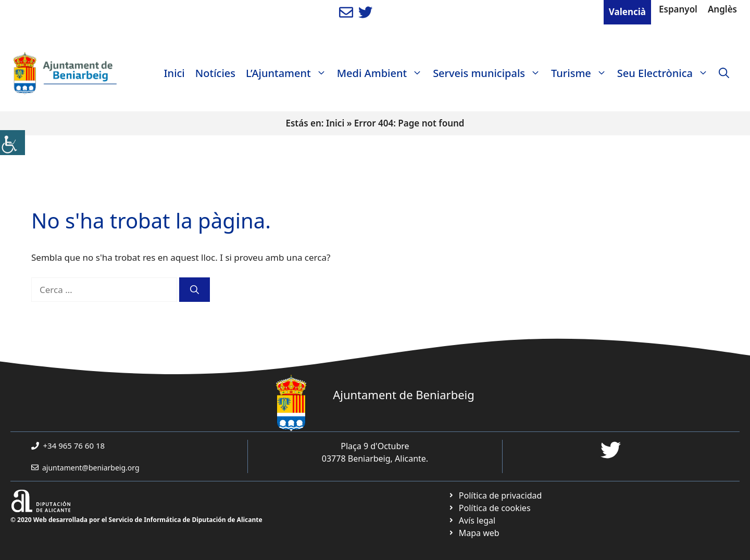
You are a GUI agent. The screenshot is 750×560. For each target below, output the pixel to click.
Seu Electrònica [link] (665, 73)
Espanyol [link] (678, 9)
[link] (12, 143)
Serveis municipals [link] (489, 73)
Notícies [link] (215, 73)
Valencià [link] (627, 12)
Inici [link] (174, 73)
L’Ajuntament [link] (289, 73)
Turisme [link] (582, 73)
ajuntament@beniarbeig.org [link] (91, 468)
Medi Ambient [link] (382, 73)
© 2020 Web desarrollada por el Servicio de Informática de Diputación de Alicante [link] (136, 520)
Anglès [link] (722, 9)
